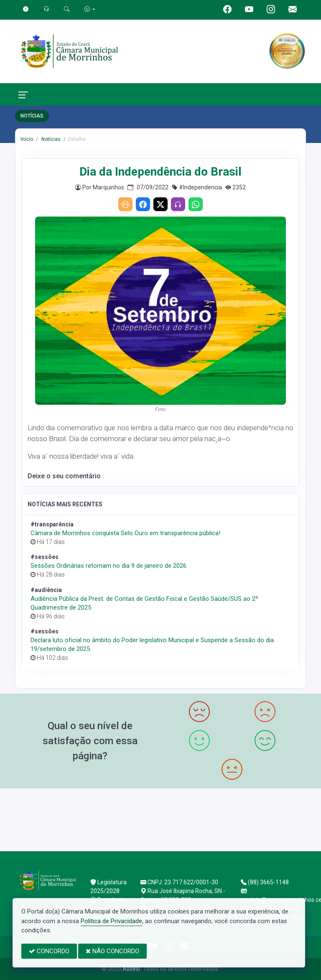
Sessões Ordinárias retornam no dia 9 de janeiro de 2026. (109, 566)
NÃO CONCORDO (112, 951)
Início (27, 139)
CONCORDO (49, 951)
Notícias (50, 139)
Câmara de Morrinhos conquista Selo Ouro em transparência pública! (125, 533)
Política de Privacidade (111, 921)
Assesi (131, 969)
